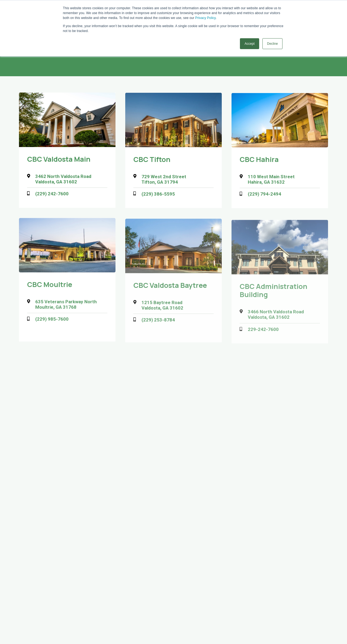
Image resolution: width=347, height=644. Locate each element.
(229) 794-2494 (264, 195)
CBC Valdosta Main (59, 159)
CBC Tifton (152, 160)
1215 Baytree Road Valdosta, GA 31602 (162, 307)
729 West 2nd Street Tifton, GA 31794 (164, 180)
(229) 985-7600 (52, 321)
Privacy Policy (205, 18)
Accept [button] (250, 44)
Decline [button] (272, 44)
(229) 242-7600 (52, 194)
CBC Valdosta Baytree (170, 287)
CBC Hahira (259, 160)
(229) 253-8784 (158, 322)
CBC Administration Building (274, 293)
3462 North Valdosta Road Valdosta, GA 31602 (63, 179)
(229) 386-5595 (158, 195)
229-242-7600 (263, 332)
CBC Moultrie (50, 286)
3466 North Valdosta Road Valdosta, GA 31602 (276, 317)
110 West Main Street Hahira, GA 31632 (271, 180)
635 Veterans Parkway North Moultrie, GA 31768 (66, 306)
